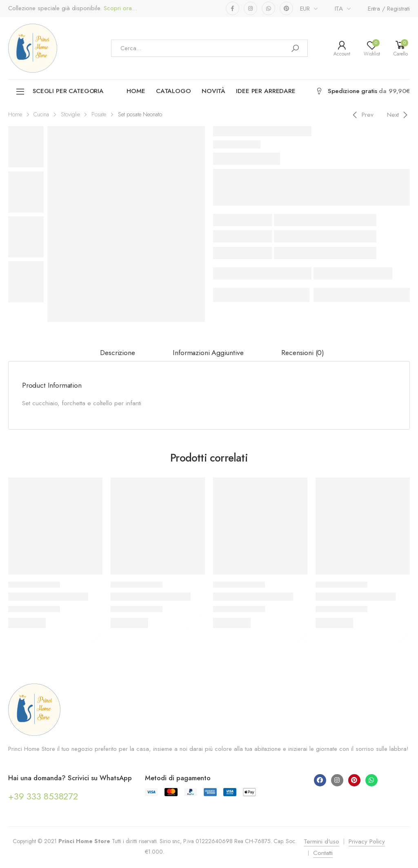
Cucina (41, 114)
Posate (99, 114)
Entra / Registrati (389, 9)
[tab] (117, 353)
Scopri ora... (119, 8)
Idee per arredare (266, 91)
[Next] (399, 115)
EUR (305, 9)
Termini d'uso (321, 841)
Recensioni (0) (303, 353)
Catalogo (173, 91)
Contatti (323, 853)
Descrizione (117, 353)
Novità (213, 91)
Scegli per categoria (59, 92)
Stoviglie (70, 114)
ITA (339, 9)
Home (136, 91)
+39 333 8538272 (43, 796)
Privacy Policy (367, 841)
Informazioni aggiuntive (208, 353)
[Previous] (362, 115)
